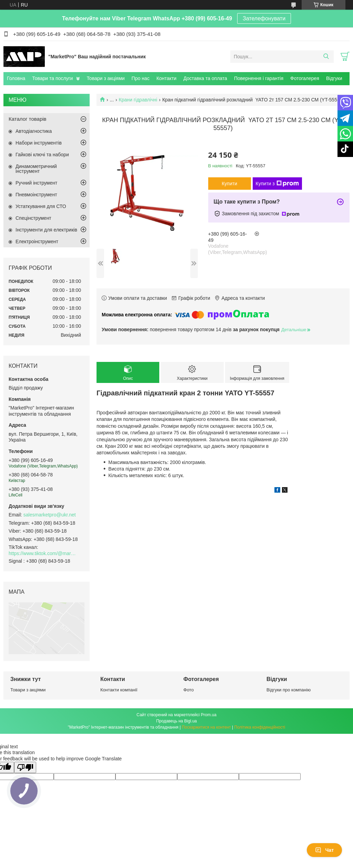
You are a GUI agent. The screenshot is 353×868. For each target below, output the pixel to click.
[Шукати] (326, 57)
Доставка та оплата (205, 78)
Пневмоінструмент (36, 195)
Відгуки (334, 78)
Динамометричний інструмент (36, 169)
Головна (16, 78)
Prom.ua (209, 715)
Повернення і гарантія (259, 78)
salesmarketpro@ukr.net (50, 515)
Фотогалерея (305, 78)
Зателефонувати (264, 18)
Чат (324, 850)
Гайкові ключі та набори (42, 155)
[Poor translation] (25, 767)
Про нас (141, 78)
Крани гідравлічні (138, 100)
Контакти (167, 78)
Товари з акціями (105, 78)
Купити (229, 184)
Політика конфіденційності (260, 727)
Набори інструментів (39, 143)
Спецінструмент (33, 218)
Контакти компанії (119, 690)
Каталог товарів (28, 119)
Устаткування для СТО (41, 206)
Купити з (277, 184)
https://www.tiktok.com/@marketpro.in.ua (43, 553)
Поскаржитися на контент (206, 727)
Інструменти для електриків (46, 230)
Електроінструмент (37, 241)
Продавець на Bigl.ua (176, 721)
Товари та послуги (52, 78)
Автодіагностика (34, 131)
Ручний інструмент (36, 183)
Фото (189, 690)
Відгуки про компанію (289, 690)
